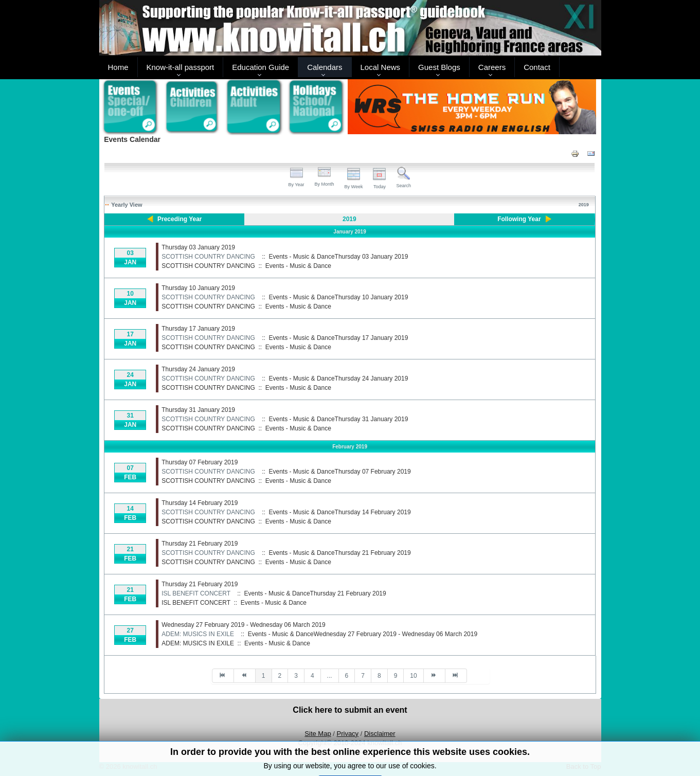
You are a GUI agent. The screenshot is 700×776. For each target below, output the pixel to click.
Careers (492, 67)
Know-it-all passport (181, 67)
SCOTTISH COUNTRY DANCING (208, 257)
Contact (537, 67)
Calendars (325, 67)
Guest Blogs (439, 67)
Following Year (519, 219)
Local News (381, 67)
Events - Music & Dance (298, 266)
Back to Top (584, 766)
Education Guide (261, 67)
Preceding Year (180, 219)
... (330, 676)
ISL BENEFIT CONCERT (196, 593)
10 (413, 676)
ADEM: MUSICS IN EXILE (198, 634)
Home (118, 67)
